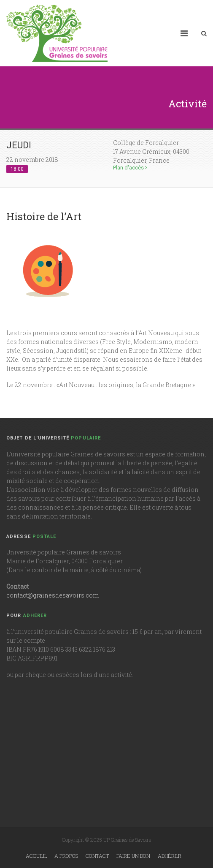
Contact (97, 856)
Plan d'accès (130, 168)
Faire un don (133, 856)
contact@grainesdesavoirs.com (53, 595)
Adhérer (170, 856)
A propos (66, 856)
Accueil (36, 856)
